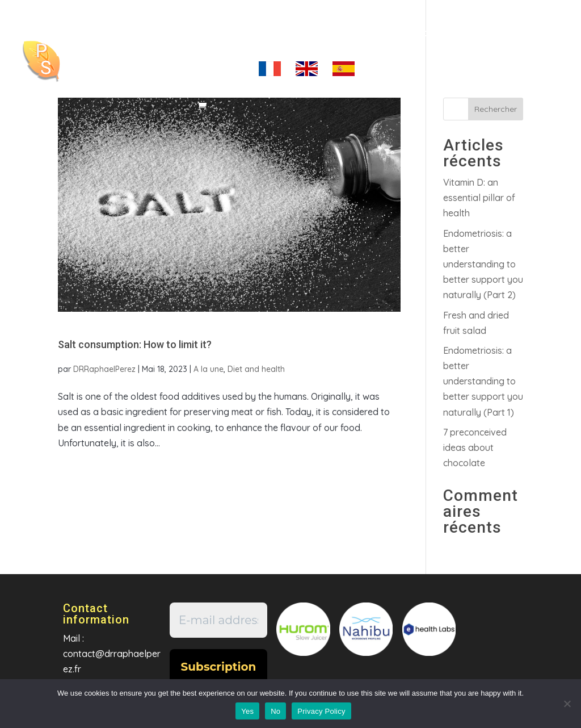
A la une (209, 369)
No (275, 711)
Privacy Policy (321, 711)
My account (214, 70)
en (307, 76)
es (344, 76)
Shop (423, 34)
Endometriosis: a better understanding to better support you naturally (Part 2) (483, 264)
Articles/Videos (344, 34)
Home (200, 34)
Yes (247, 711)
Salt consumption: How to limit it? (135, 344)
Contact (471, 34)
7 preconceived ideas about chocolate (475, 447)
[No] (567, 704)
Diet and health (256, 369)
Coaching (254, 34)
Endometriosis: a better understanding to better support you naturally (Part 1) (483, 381)
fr (270, 76)
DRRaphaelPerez (104, 369)
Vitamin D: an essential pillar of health (479, 198)
